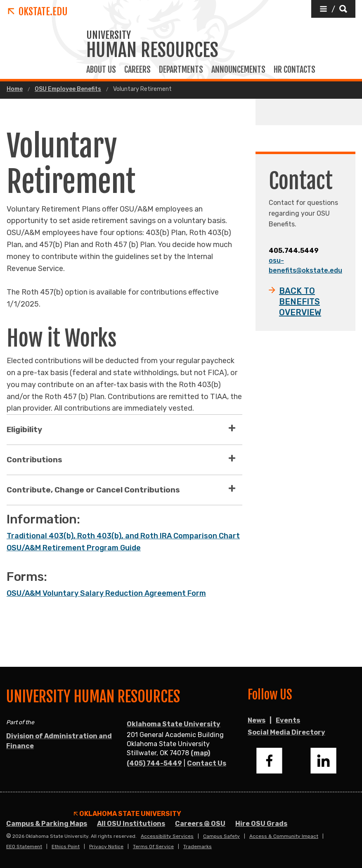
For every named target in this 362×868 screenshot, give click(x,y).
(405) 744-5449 (154, 763)
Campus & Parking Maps (47, 824)
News (257, 720)
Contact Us (207, 763)
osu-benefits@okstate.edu (305, 265)
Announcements (238, 70)
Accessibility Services (167, 836)
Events (288, 720)
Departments (181, 70)
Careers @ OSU (200, 824)
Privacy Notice (106, 847)
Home (15, 89)
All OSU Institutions (131, 824)
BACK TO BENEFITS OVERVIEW (300, 302)
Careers (137, 70)
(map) (200, 753)
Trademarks (198, 847)
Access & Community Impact (284, 836)
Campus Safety (221, 836)
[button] (333, 9)
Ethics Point (66, 847)
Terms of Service (153, 847)
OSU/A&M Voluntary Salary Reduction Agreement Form (106, 593)
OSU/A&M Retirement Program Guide (74, 548)
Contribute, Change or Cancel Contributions (93, 490)
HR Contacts (295, 70)
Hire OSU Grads (261, 824)
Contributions (34, 460)
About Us (101, 70)
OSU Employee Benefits (68, 89)
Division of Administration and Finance (59, 741)
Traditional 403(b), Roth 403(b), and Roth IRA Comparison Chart (123, 536)
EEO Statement (24, 847)
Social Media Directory (286, 732)
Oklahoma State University (174, 724)
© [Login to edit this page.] (9, 836)
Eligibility (24, 429)
